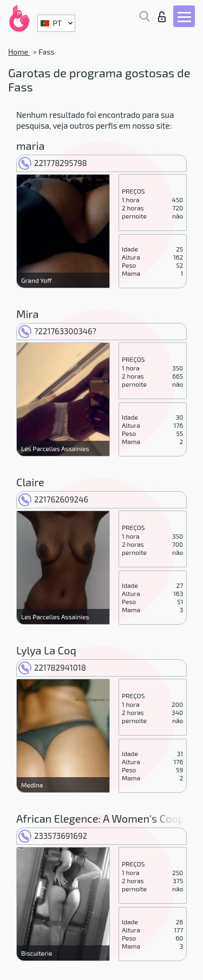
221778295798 (53, 163)
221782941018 (52, 667)
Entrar (162, 17)
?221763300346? (57, 331)
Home (19, 52)
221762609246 (53, 499)
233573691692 (53, 836)
